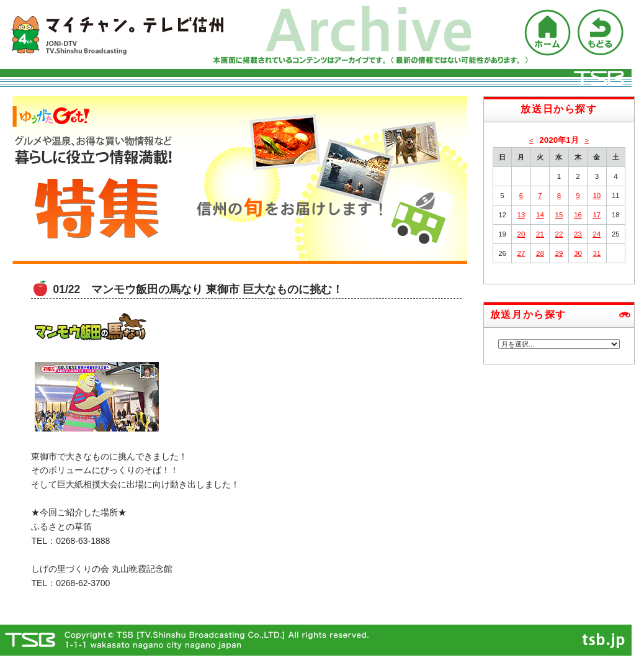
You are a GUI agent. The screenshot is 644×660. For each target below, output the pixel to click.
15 (559, 215)
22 (559, 234)
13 (521, 215)
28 (540, 253)
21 (540, 234)
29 (559, 253)
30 (578, 253)
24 (597, 234)
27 (521, 253)
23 (578, 234)
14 (540, 215)
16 (578, 215)
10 (597, 196)
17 (597, 215)
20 (521, 234)
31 (597, 253)
